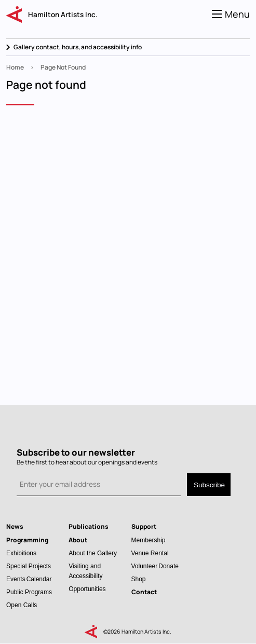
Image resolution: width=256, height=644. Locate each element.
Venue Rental (150, 553)
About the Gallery (93, 553)
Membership (149, 540)
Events (16, 579)
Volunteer (145, 566)
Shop (139, 579)
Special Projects (29, 566)
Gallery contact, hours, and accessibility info (78, 47)
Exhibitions (21, 553)
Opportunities (87, 589)
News (15, 526)
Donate (169, 566)
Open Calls (22, 605)
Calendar (39, 579)
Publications (89, 526)
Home (15, 67)
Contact (144, 592)
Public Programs (29, 592)
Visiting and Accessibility (85, 571)
